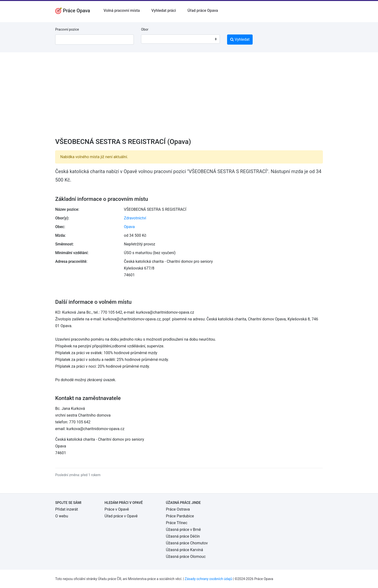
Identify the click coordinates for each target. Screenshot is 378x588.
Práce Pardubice (180, 516)
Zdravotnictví (135, 218)
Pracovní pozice (67, 29)
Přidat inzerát (67, 509)
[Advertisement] (189, 98)
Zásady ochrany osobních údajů (208, 579)
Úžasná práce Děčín (183, 536)
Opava (129, 227)
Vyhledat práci (164, 10)
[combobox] (180, 39)
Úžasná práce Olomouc (186, 557)
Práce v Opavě (117, 509)
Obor (145, 29)
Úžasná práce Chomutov (187, 543)
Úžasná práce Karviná (184, 550)
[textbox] (151, 39)
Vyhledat (240, 39)
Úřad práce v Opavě (121, 516)
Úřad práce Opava (203, 10)
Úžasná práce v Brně (183, 530)
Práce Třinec (177, 523)
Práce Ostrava (178, 509)
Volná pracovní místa (122, 10)
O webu (62, 516)
